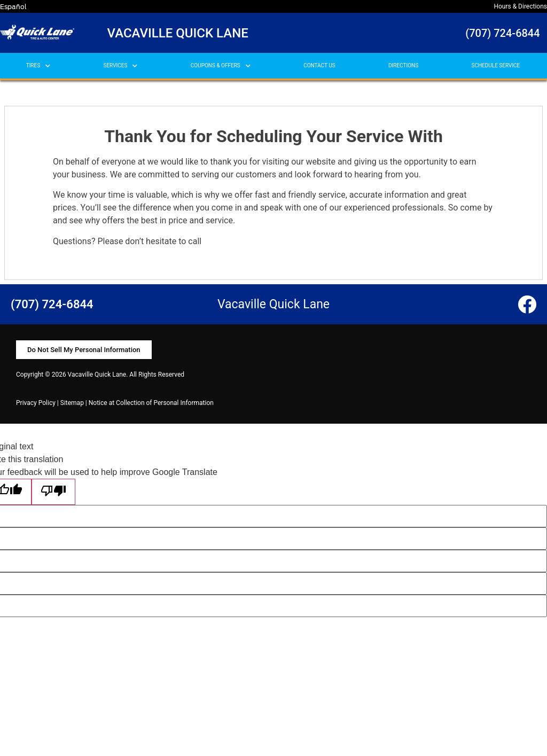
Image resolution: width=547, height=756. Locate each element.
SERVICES (121, 66)
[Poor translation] (53, 492)
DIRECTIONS (403, 65)
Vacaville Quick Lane (178, 33)
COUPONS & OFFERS (221, 66)
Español (13, 7)
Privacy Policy (36, 403)
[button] (84, 350)
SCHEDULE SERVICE (495, 65)
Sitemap (72, 403)
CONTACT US (319, 65)
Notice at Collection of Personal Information (151, 403)
